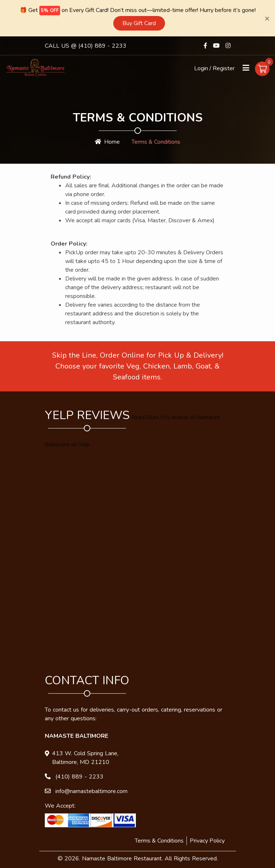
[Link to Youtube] (216, 45)
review (180, 417)
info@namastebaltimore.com (91, 791)
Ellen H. (156, 417)
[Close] (267, 18)
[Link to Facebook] (205, 45)
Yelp (84, 444)
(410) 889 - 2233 (102, 45)
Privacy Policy (207, 840)
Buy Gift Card (139, 23)
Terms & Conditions (159, 840)
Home (107, 141)
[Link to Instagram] (228, 45)
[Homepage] (36, 67)
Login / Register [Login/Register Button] (214, 68)
